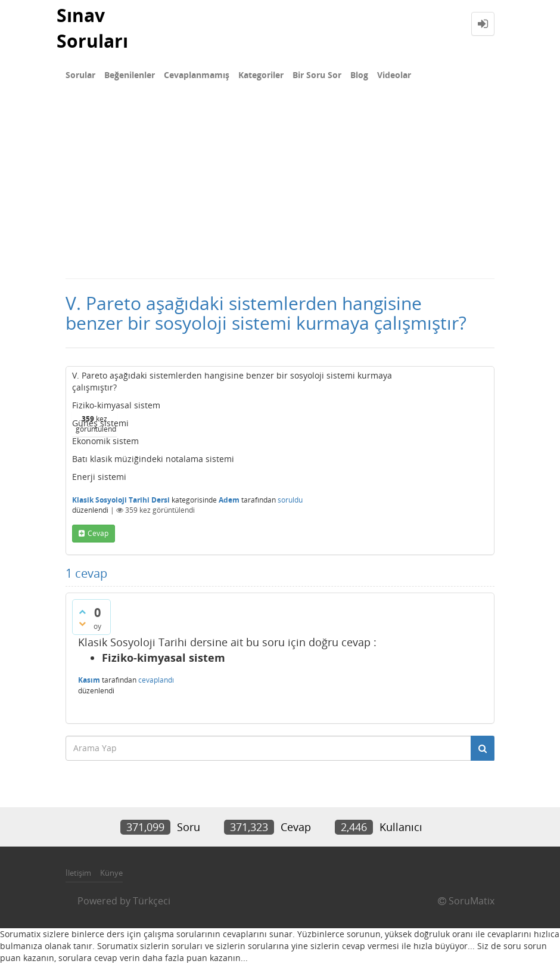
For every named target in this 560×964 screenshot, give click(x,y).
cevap (98, 533)
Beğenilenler (130, 75)
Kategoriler (261, 75)
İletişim (78, 873)
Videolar (394, 75)
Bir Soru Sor (317, 75)
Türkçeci (152, 901)
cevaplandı (156, 680)
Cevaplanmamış (197, 75)
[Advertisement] (280, 188)
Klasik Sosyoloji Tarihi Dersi (121, 500)
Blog (359, 75)
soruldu (290, 500)
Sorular (80, 75)
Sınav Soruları (92, 28)
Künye (111, 873)
